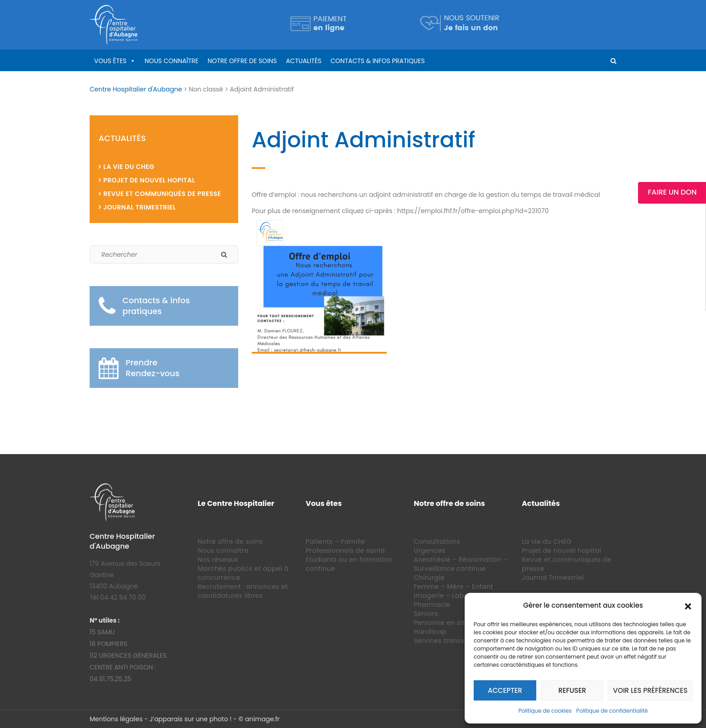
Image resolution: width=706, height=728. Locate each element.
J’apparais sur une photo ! (190, 719)
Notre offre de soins (242, 61)
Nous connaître (172, 61)
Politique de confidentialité (612, 711)
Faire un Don (672, 192)
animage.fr (262, 719)
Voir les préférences (650, 690)
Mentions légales (116, 719)
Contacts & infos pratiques (378, 61)
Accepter (505, 690)
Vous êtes (110, 61)
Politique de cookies (545, 711)
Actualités (304, 61)
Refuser (572, 690)
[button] (688, 605)
